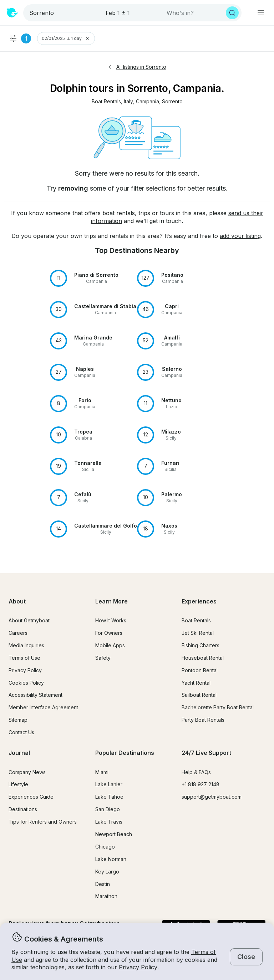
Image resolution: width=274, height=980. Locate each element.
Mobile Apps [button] (110, 645)
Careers (18, 633)
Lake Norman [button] (111, 859)
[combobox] (63, 13)
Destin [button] (103, 884)
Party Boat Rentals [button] (203, 720)
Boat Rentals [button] (196, 620)
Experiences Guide (31, 797)
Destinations (23, 809)
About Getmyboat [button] (29, 620)
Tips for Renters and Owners (43, 822)
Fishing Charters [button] (201, 645)
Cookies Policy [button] (26, 683)
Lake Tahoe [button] (109, 797)
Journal (19, 753)
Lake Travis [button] (109, 822)
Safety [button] (103, 658)
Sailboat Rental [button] (199, 695)
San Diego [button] (108, 809)
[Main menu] (261, 13)
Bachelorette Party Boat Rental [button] (218, 707)
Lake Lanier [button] (109, 784)
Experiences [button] (199, 601)
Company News (27, 772)
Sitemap (18, 720)
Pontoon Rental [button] (200, 670)
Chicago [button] (105, 847)
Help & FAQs (196, 772)
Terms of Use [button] (24, 658)
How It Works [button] (111, 620)
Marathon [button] (106, 896)
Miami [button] (102, 772)
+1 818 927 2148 (201, 784)
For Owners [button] (109, 633)
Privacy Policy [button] (138, 967)
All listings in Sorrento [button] (137, 67)
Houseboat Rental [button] (203, 658)
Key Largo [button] (107, 872)
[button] (106, 102)
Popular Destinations (125, 753)
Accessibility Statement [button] (35, 695)
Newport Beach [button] (114, 834)
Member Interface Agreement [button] (43, 707)
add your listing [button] (240, 236)
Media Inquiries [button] (26, 645)
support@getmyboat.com (212, 797)
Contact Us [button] (21, 732)
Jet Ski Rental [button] (198, 633)
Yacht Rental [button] (196, 683)
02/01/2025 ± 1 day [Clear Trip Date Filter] (66, 38)
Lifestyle (18, 784)
